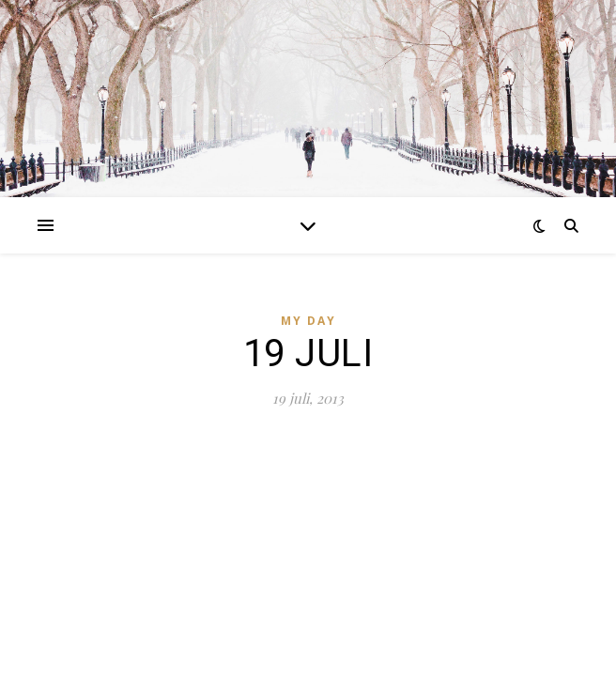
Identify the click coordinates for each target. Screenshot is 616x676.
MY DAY (308, 321)
